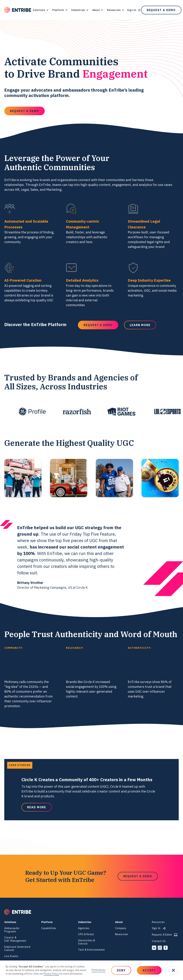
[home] (18, 10)
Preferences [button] (99, 970)
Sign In (132, 10)
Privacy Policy (51, 974)
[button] (41, 10)
